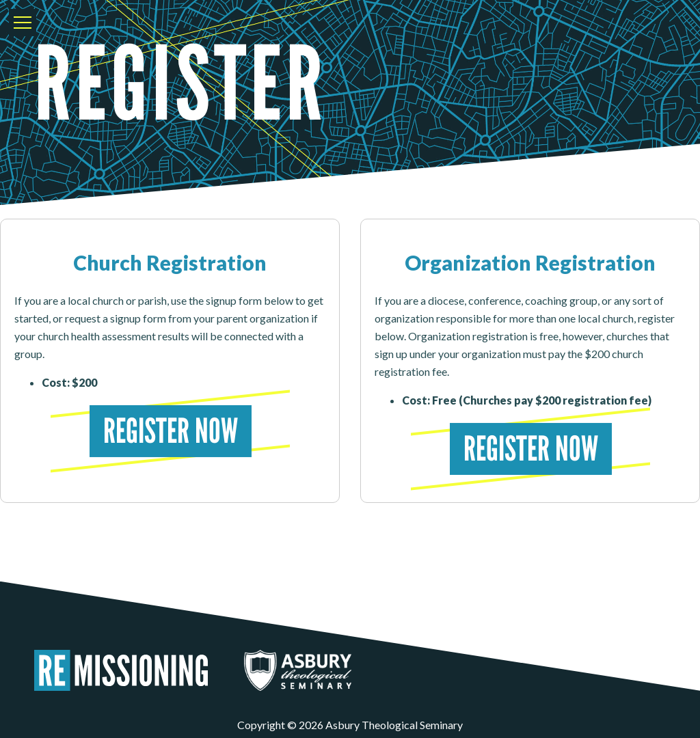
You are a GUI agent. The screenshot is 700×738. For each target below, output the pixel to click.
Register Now (170, 431)
